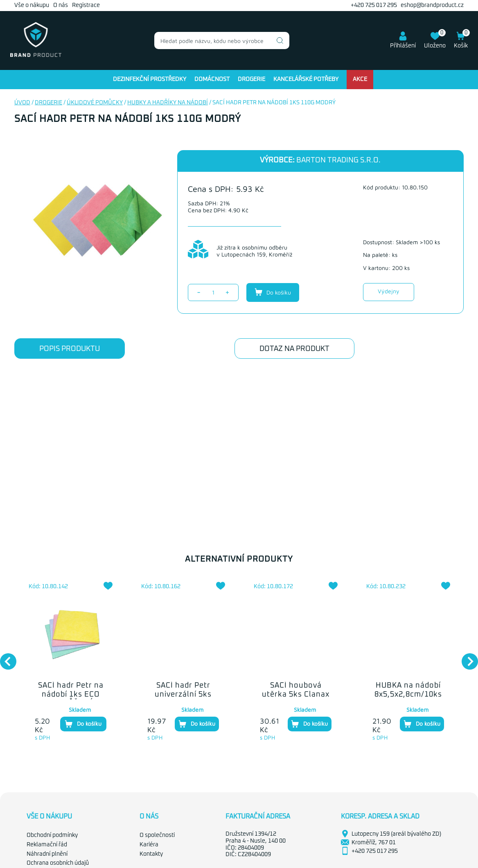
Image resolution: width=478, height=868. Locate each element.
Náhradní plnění (47, 854)
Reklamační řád (47, 845)
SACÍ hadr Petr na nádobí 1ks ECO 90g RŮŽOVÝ (71, 694)
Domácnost (212, 79)
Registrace (86, 5)
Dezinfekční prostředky (150, 79)
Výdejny (389, 291)
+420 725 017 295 (374, 5)
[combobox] (222, 40)
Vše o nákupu (32, 5)
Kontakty (151, 854)
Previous (4, 657)
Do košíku (273, 292)
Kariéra (149, 845)
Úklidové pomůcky (95, 103)
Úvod (22, 103)
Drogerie (251, 79)
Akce (360, 79)
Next (466, 657)
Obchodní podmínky (52, 835)
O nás (61, 5)
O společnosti (157, 835)
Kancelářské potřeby (306, 79)
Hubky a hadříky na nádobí (168, 103)
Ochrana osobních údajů (58, 863)
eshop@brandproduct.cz (432, 5)
